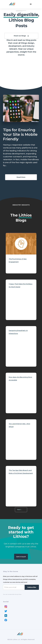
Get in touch (21, 557)
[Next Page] (21, 510)
